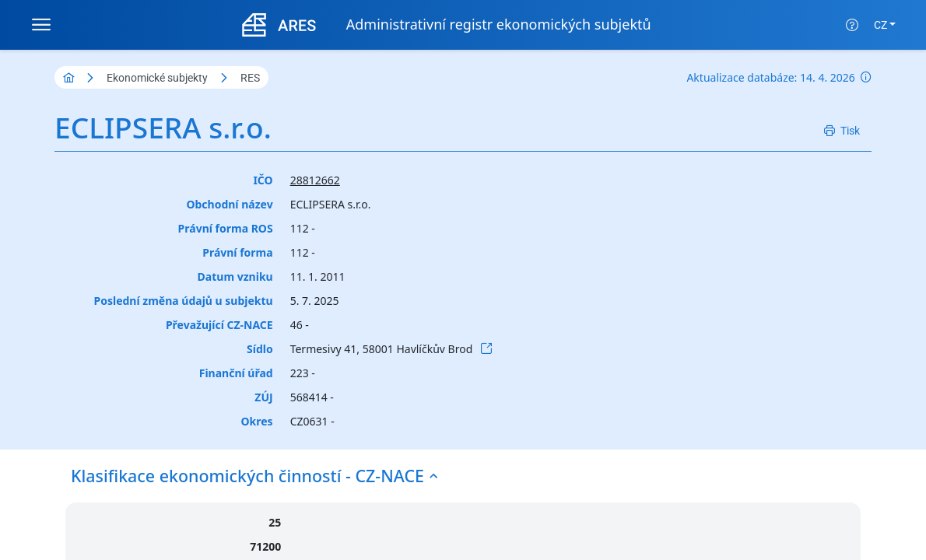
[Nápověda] (852, 25)
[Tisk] (842, 131)
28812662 (315, 180)
